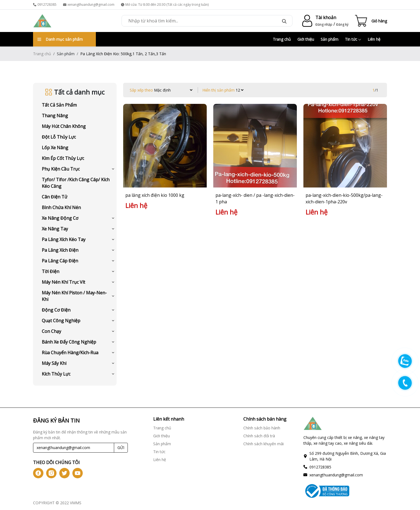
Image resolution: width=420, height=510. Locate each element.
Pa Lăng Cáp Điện (60, 261)
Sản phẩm (329, 39)
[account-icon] (306, 21)
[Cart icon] (371, 21)
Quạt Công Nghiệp (61, 321)
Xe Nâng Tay (55, 229)
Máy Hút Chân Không (64, 126)
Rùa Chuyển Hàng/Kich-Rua (70, 353)
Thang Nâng (55, 116)
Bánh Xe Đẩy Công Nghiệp (69, 342)
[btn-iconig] (51, 473)
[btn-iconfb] (38, 473)
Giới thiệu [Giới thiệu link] (162, 436)
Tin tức (353, 39)
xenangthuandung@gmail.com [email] (89, 5)
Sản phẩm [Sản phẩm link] (162, 444)
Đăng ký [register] (342, 24)
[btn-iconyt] (78, 473)
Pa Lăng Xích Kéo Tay (64, 239)
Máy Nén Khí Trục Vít (63, 282)
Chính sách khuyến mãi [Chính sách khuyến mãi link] (264, 444)
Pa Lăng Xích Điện (60, 250)
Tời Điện (51, 271)
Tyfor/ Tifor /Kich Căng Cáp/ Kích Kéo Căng (76, 183)
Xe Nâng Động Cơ (60, 218)
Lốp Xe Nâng (55, 148)
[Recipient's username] (74, 448)
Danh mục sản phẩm (60, 39)
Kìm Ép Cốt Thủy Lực (63, 158)
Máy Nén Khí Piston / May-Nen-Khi (74, 296)
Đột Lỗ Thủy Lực (59, 137)
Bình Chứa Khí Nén (61, 207)
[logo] (42, 21)
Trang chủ (282, 39)
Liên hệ (374, 39)
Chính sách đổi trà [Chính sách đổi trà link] (259, 436)
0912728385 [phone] (45, 5)
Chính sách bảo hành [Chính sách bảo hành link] (262, 428)
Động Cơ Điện (56, 310)
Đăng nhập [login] (324, 24)
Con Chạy (51, 331)
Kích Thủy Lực (56, 374)
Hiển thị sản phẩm (218, 90)
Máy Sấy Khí (54, 363)
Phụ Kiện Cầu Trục (61, 169)
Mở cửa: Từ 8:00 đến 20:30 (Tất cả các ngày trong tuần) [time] (165, 5)
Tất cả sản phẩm (59, 105)
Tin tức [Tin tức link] (159, 452)
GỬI (121, 448)
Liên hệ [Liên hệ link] (160, 460)
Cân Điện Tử (55, 197)
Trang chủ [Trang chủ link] (162, 428)
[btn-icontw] (64, 473)
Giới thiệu (306, 39)
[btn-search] (284, 21)
